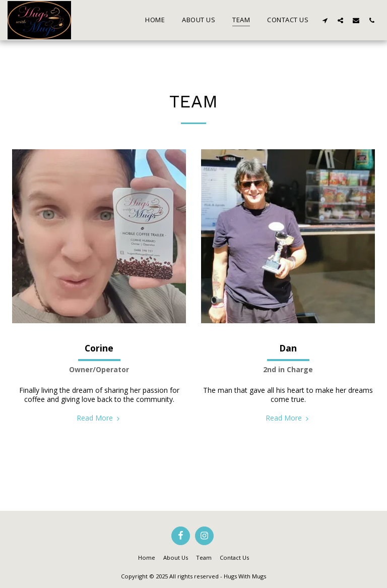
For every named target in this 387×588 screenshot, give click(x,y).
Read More (99, 418)
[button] (325, 20)
